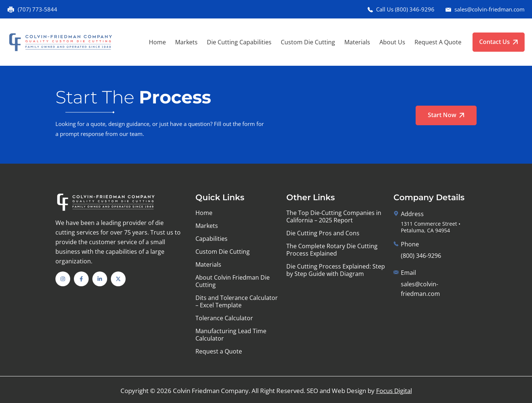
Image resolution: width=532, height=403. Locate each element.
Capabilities (212, 239)
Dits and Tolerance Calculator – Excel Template (237, 301)
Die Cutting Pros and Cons (323, 233)
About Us (392, 42)
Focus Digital (394, 391)
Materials (357, 42)
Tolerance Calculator (224, 318)
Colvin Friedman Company (211, 391)
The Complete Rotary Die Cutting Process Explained (332, 250)
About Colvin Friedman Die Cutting (233, 281)
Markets (186, 42)
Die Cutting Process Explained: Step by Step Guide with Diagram (336, 270)
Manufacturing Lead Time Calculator (231, 335)
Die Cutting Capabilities (239, 42)
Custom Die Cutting (308, 42)
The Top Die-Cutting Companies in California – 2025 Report (334, 216)
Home (157, 42)
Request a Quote (438, 42)
